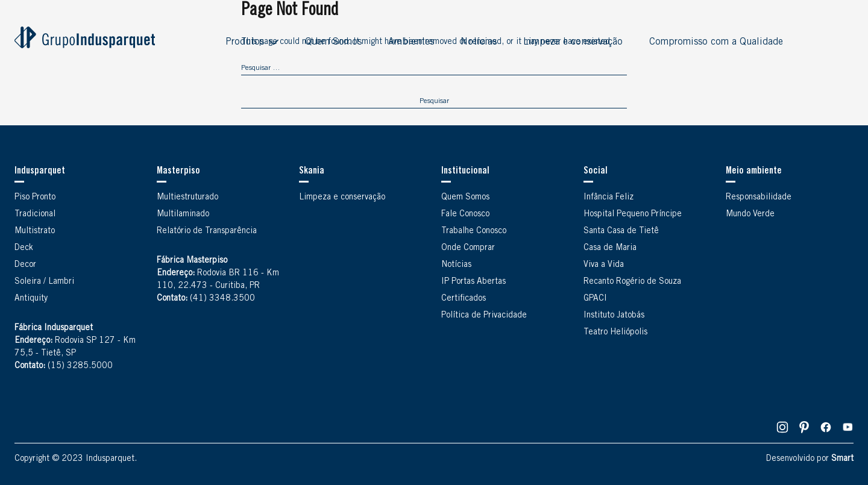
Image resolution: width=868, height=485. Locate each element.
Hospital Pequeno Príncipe (633, 214)
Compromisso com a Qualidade (716, 42)
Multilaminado (183, 214)
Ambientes (411, 42)
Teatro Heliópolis (615, 333)
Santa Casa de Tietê (621, 231)
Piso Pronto (35, 198)
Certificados (464, 299)
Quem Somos (333, 42)
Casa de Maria (610, 248)
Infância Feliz (609, 198)
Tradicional (35, 214)
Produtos (245, 42)
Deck (24, 248)
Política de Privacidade (484, 316)
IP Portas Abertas (473, 282)
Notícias (479, 42)
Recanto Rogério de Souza (632, 282)
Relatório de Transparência (207, 231)
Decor (25, 265)
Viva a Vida (604, 265)
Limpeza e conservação (573, 42)
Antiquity (31, 299)
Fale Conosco (465, 214)
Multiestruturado (187, 198)
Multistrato (35, 231)
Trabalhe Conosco (474, 231)
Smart (842, 459)
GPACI (595, 299)
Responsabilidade (759, 198)
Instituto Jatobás (614, 316)
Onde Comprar (468, 248)
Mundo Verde (750, 214)
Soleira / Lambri (44, 282)
